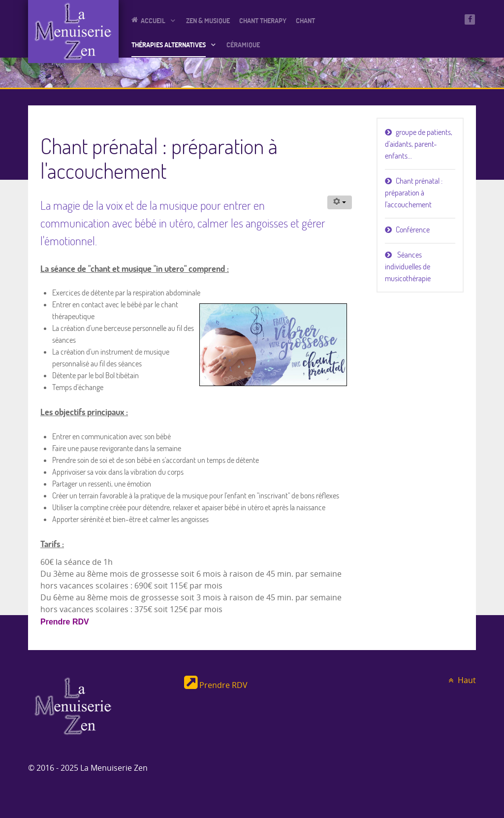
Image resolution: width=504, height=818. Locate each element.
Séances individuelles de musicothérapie (408, 266)
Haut (461, 680)
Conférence (413, 229)
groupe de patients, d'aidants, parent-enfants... (419, 144)
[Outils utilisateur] (340, 202)
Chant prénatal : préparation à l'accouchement (414, 193)
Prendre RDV (65, 622)
